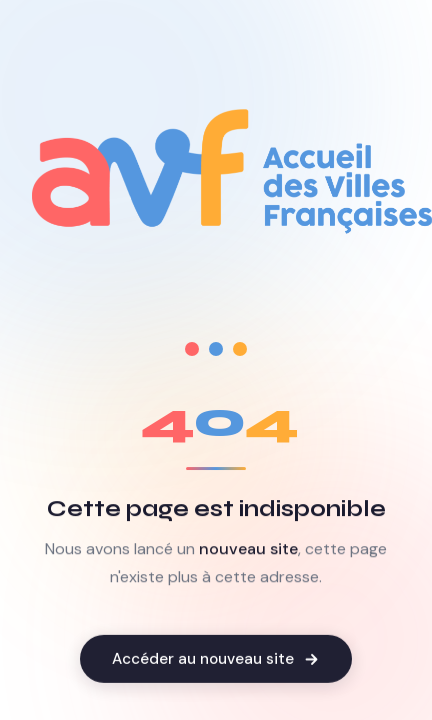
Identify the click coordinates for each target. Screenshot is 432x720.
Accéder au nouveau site (216, 661)
